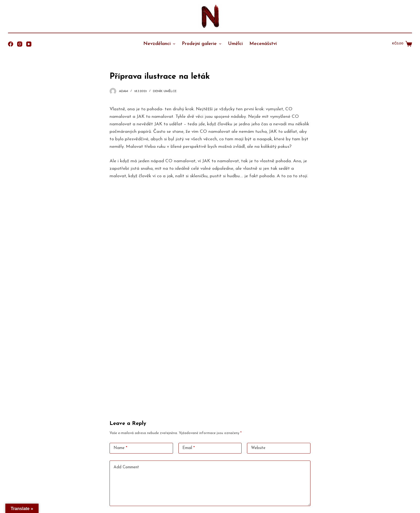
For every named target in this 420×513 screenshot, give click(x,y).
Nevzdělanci (160, 44)
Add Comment (126, 417)
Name (120, 398)
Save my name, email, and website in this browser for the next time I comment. (180, 467)
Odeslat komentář (132, 482)
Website (258, 398)
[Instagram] (20, 44)
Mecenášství (263, 44)
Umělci (235, 44)
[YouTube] (29, 44)
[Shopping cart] (402, 44)
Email (189, 398)
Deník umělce (165, 91)
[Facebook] (11, 44)
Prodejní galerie (202, 44)
